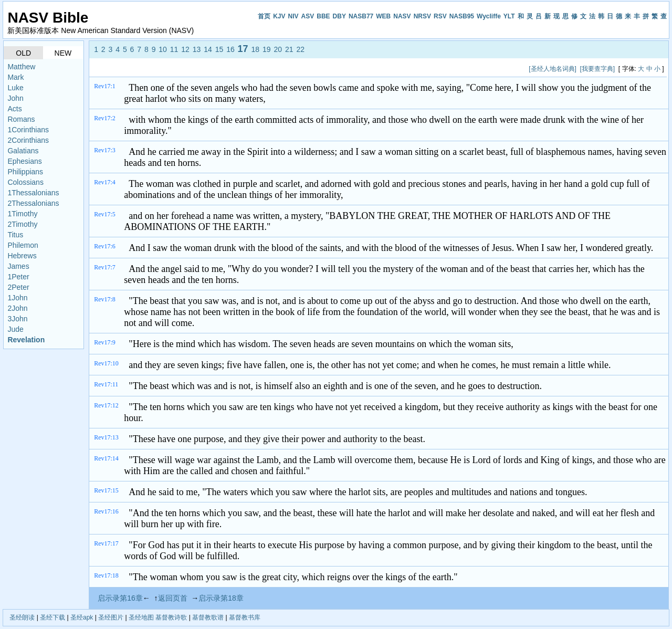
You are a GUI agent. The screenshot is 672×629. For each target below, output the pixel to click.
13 (197, 49)
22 (300, 49)
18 (256, 49)
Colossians (25, 182)
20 (278, 49)
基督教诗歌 (171, 617)
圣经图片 (111, 617)
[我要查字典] (598, 69)
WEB (383, 16)
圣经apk (82, 617)
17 (243, 49)
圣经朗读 (22, 617)
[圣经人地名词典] (553, 69)
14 (208, 49)
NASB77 (361, 16)
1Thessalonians (33, 193)
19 (267, 49)
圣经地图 (141, 617)
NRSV (422, 16)
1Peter (18, 277)
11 (174, 49)
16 (230, 49)
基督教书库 (245, 617)
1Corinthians (28, 130)
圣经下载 (52, 617)
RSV (440, 16)
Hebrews (22, 256)
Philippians (25, 172)
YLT (509, 16)
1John (17, 298)
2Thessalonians (33, 203)
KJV (279, 16)
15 (219, 49)
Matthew (21, 67)
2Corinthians (28, 140)
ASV (308, 16)
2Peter (18, 287)
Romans (21, 119)
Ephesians (24, 161)
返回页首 (173, 598)
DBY (339, 16)
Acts (14, 109)
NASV (402, 16)
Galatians (23, 151)
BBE (323, 16)
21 (289, 49)
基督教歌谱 (208, 617)
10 (163, 49)
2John (17, 308)
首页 (264, 16)
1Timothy (22, 214)
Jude (15, 329)
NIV (293, 16)
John (15, 98)
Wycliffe (489, 16)
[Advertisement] (284, 69)
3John (17, 319)
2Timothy (22, 224)
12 (185, 49)
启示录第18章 (221, 598)
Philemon (23, 245)
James (18, 266)
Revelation (26, 340)
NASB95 (462, 16)
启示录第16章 (120, 598)
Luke (15, 88)
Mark (15, 77)
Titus (15, 235)
